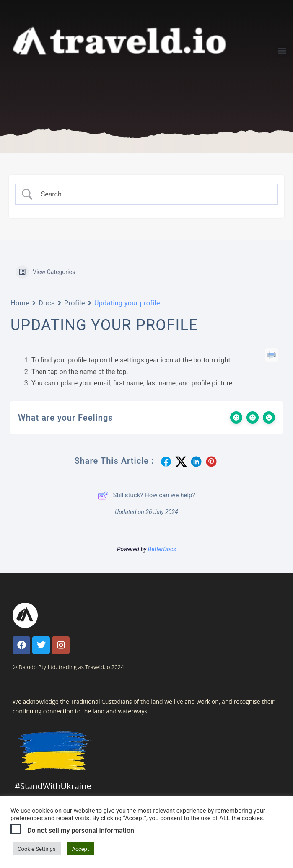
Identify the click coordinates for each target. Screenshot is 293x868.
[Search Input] (154, 194)
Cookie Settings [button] (37, 849)
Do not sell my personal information (81, 831)
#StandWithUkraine (53, 786)
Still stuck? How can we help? (146, 496)
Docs (47, 303)
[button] (282, 51)
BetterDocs (162, 549)
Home (20, 303)
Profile (75, 303)
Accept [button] (81, 849)
